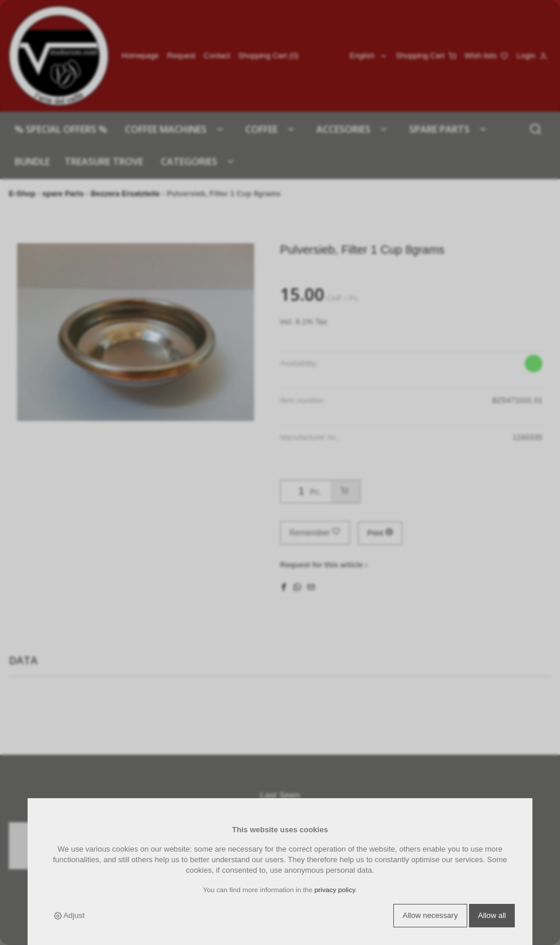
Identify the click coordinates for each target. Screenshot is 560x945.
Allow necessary (430, 915)
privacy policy (335, 889)
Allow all (492, 915)
